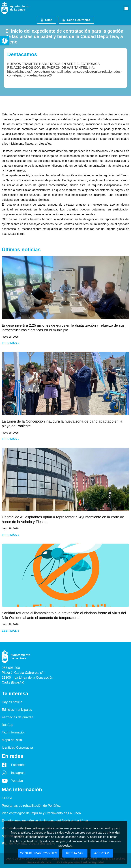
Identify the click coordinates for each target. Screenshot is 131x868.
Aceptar (102, 853)
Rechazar (75, 853)
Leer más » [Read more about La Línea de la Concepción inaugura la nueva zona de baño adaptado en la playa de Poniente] (10, 439)
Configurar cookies (39, 853)
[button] (5, 41)
